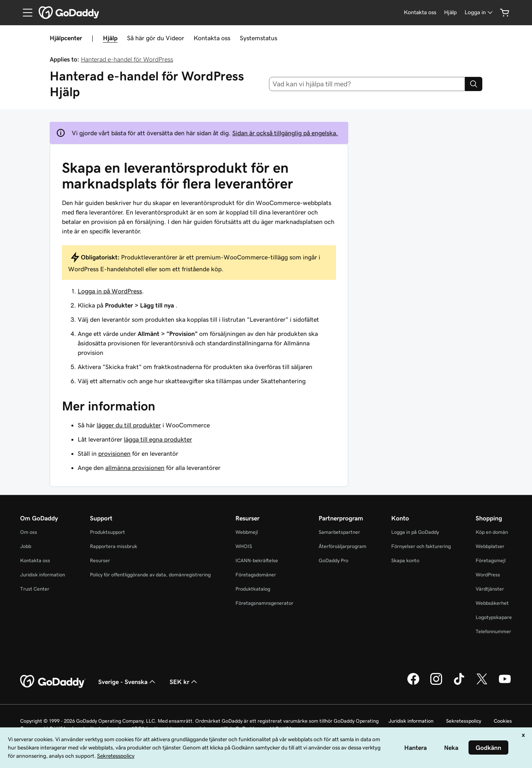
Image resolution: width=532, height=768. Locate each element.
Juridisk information (43, 575)
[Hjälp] (450, 12)
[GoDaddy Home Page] (53, 682)
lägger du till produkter (129, 425)
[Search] (474, 84)
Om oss (29, 532)
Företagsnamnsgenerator (264, 603)
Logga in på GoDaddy (415, 532)
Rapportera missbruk (114, 546)
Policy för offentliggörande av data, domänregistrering (150, 575)
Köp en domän (492, 532)
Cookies (503, 721)
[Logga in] (479, 12)
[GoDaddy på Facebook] (413, 684)
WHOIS (244, 546)
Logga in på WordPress (110, 291)
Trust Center (35, 589)
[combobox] (367, 84)
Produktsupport (107, 532)
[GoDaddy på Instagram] (436, 684)
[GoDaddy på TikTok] (459, 684)
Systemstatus (259, 38)
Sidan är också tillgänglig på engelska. (285, 133)
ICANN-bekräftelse (257, 560)
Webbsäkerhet (492, 603)
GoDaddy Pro (333, 560)
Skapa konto (405, 560)
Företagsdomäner (256, 575)
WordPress (488, 575)
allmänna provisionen (135, 468)
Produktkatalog (253, 589)
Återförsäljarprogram (343, 546)
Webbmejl (247, 532)
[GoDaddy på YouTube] (505, 684)
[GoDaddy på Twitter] (482, 684)
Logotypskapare (494, 617)
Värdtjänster (490, 589)
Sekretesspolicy (464, 721)
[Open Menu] (24, 13)
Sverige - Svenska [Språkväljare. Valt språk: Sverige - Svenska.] (128, 682)
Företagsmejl (491, 560)
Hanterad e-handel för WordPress (127, 59)
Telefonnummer (493, 631)
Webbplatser (490, 546)
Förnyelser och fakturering (421, 546)
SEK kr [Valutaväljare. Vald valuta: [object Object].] (184, 682)
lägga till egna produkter (158, 439)
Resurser (100, 560)
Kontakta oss (212, 38)
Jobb (26, 546)
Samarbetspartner (339, 532)
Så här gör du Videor (156, 38)
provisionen (114, 453)
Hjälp (110, 38)
